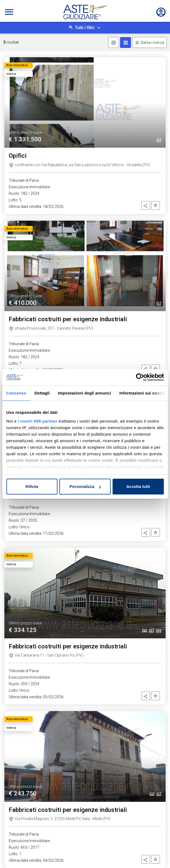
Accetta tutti (138, 486)
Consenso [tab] (16, 393)
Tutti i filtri (85, 28)
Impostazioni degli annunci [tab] (84, 393)
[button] (146, 205)
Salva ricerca (152, 43)
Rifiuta (32, 486)
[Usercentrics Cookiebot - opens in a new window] (140, 377)
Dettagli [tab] (42, 393)
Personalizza (85, 486)
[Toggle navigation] (9, 12)
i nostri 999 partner (38, 421)
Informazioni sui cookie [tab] (142, 393)
